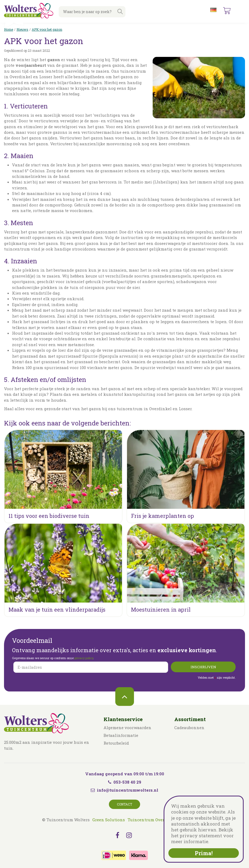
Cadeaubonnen (189, 728)
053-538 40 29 (125, 782)
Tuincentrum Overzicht (151, 820)
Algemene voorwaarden (127, 728)
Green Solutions (109, 820)
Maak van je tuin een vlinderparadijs (57, 609)
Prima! (204, 853)
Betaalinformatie (121, 735)
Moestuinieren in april (161, 609)
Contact (124, 804)
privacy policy (84, 658)
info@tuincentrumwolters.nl (128, 790)
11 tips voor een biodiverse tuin (49, 516)
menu (241, 11)
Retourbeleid (116, 743)
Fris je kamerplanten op (163, 516)
